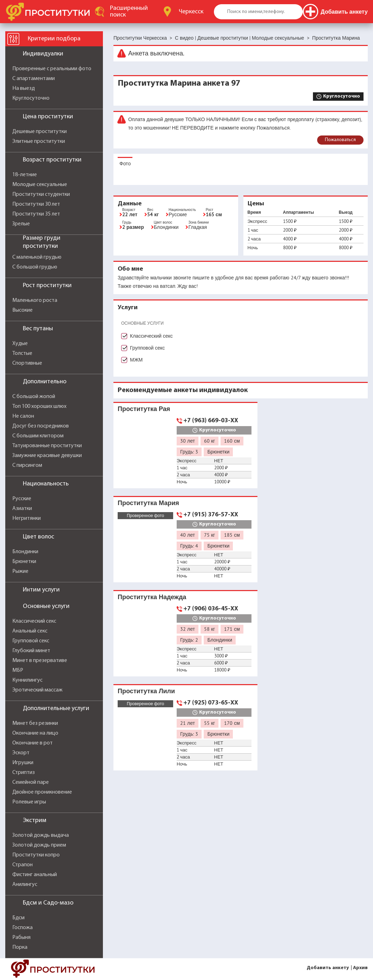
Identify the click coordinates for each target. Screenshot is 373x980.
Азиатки (22, 509)
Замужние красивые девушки (47, 456)
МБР (18, 670)
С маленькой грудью (37, 257)
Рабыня (21, 938)
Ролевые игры (29, 802)
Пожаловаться (340, 140)
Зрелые (21, 224)
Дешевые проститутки (40, 132)
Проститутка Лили (146, 691)
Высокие (22, 310)
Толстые (22, 353)
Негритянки (27, 518)
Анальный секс (30, 631)
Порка (20, 947)
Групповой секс (31, 641)
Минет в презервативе (40, 661)
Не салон (23, 416)
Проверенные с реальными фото (52, 69)
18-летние (25, 175)
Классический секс (34, 621)
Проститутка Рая (144, 409)
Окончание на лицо (35, 733)
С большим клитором (38, 436)
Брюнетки (24, 562)
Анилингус (25, 885)
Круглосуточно (31, 98)
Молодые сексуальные (40, 185)
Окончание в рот (32, 743)
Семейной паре (31, 782)
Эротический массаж (37, 690)
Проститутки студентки (41, 194)
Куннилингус (27, 680)
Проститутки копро (36, 855)
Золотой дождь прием (39, 845)
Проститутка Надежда (152, 597)
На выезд (24, 88)
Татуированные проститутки (47, 446)
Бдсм (18, 918)
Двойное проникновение (42, 792)
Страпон (22, 865)
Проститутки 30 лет (36, 204)
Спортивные (27, 363)
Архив (360, 968)
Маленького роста (35, 300)
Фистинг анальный (35, 875)
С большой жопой (34, 397)
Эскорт (21, 753)
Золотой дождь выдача (41, 835)
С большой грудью (35, 267)
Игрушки (23, 763)
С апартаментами (34, 79)
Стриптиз (24, 773)
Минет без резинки (35, 723)
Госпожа (22, 928)
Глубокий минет (31, 651)
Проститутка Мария (148, 503)
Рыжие (20, 571)
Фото (125, 164)
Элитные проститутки (39, 141)
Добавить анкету (328, 968)
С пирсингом (27, 465)
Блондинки (25, 552)
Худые (20, 344)
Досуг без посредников (41, 426)
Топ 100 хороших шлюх (39, 406)
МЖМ (136, 360)
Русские (22, 499)
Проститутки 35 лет (36, 214)
